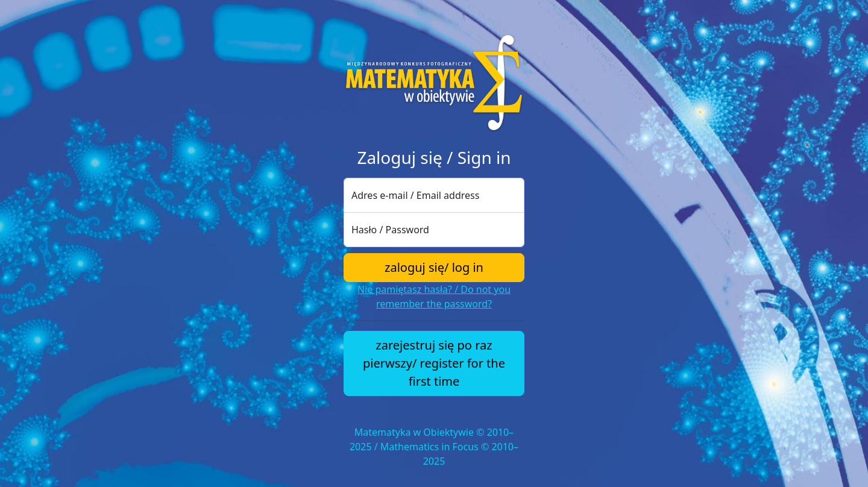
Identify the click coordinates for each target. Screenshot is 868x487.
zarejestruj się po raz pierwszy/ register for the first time (434, 363)
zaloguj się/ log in (434, 267)
